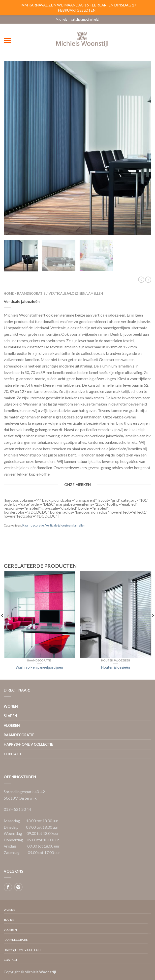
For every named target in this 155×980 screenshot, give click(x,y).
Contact (13, 754)
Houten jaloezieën (116, 660)
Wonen (11, 706)
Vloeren (12, 725)
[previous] (3, 625)
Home (9, 293)
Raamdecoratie (31, 293)
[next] (152, 625)
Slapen (10, 716)
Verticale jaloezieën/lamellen (76, 293)
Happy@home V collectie (28, 744)
